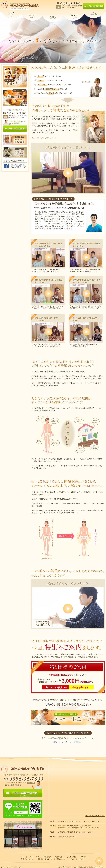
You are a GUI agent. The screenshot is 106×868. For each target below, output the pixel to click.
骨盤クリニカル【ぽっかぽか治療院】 (68, 742)
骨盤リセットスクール (45, 859)
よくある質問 (71, 857)
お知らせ (82, 859)
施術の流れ (59, 857)
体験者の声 (47, 857)
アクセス (83, 857)
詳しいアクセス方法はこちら (95, 816)
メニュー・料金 (34, 857)
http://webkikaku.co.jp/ (14, 867)
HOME (22, 857)
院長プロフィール (27, 859)
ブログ (72, 859)
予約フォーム (61, 859)
